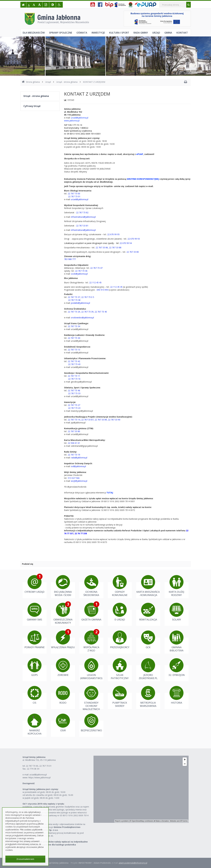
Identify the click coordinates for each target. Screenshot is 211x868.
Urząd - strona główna (67, 82)
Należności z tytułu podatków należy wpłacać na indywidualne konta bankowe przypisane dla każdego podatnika (55, 843)
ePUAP (140, 154)
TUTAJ (110, 493)
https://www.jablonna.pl (39, 777)
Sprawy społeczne (61, 33)
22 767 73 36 (81, 271)
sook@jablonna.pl (79, 274)
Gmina (168, 33)
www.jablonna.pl (72, 121)
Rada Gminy (141, 33)
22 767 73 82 (82, 212)
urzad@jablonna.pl (80, 118)
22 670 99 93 (134, 239)
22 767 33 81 (82, 226)
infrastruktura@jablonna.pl (83, 217)
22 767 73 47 (96, 268)
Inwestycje (98, 33)
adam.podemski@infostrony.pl (133, 863)
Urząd (156, 33)
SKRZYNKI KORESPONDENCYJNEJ (143, 179)
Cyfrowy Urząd (32, 106)
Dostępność (29, 783)
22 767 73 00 (74, 194)
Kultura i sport (119, 33)
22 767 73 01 (45, 766)
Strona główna (31, 82)
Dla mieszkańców (34, 33)
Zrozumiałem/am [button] (25, 859)
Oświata (82, 33)
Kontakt (182, 33)
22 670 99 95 (113, 234)
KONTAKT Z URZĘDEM (94, 82)
